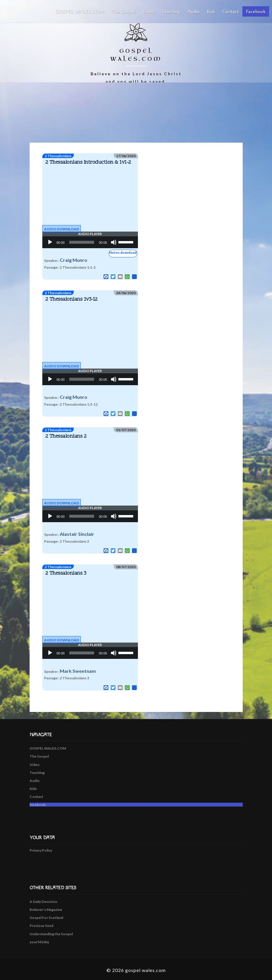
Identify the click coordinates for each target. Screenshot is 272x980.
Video (149, 12)
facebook (256, 12)
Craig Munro (74, 260)
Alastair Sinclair (77, 534)
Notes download (123, 252)
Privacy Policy (41, 850)
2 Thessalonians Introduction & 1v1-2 (88, 162)
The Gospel (123, 12)
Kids (211, 12)
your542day (39, 942)
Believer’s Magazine (46, 910)
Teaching (171, 12)
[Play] (50, 242)
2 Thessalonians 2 (66, 436)
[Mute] (114, 242)
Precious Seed (41, 926)
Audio (194, 12)
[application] (90, 242)
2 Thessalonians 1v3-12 (71, 299)
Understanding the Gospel (51, 934)
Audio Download (62, 229)
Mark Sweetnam (78, 671)
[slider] (82, 242)
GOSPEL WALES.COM (80, 12)
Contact (231, 12)
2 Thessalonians (58, 156)
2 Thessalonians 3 (66, 573)
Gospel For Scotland (46, 918)
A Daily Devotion (43, 902)
